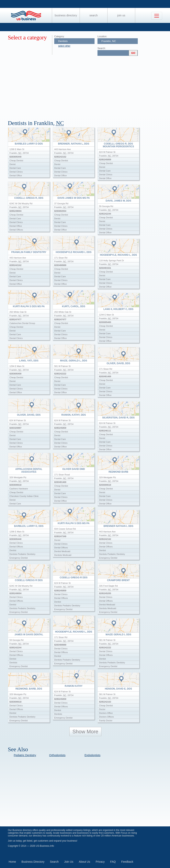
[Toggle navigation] (157, 16)
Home (12, 862)
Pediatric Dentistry (25, 755)
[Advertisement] (89, 86)
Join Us (121, 15)
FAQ (113, 862)
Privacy (100, 862)
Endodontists (92, 755)
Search (94, 15)
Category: (59, 36)
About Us (85, 862)
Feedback (127, 862)
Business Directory (66, 15)
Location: (102, 36)
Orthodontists (57, 755)
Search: (102, 48)
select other (64, 46)
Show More (85, 732)
